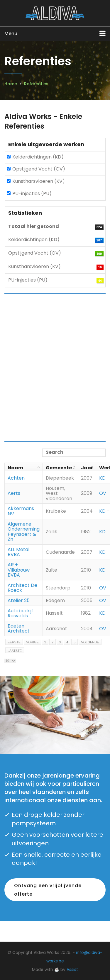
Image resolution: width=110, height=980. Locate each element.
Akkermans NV (21, 511)
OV (103, 493)
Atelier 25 (19, 600)
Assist (72, 969)
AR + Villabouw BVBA (19, 570)
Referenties (36, 84)
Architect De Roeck (22, 588)
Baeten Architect (19, 629)
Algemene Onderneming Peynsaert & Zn (24, 532)
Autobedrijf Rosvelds (20, 613)
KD (102, 478)
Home (11, 84)
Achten (16, 478)
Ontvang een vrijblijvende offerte (48, 890)
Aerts (14, 493)
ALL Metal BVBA (18, 552)
